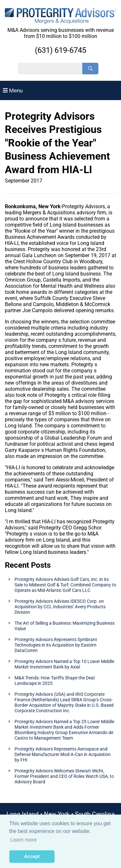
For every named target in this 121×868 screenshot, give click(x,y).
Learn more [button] (24, 840)
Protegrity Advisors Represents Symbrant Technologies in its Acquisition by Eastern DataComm (56, 645)
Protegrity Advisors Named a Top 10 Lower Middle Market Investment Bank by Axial (64, 664)
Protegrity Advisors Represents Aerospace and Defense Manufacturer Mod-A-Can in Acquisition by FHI (63, 755)
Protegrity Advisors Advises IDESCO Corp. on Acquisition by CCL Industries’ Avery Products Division (60, 607)
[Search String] (50, 69)
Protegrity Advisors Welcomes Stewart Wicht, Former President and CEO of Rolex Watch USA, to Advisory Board (64, 776)
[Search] (90, 69)
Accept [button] (32, 856)
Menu (13, 90)
